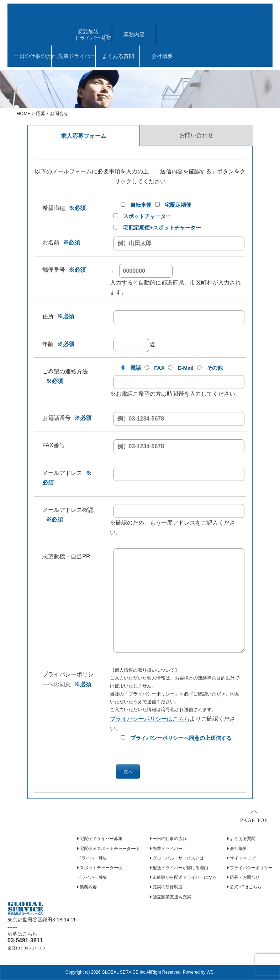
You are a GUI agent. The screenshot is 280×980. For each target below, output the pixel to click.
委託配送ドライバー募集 (93, 35)
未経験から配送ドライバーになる (185, 878)
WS (210, 973)
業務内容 (134, 34)
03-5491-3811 (25, 941)
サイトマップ (243, 859)
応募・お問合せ (245, 878)
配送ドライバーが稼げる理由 (180, 868)
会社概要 (162, 56)
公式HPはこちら (246, 888)
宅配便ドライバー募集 (101, 839)
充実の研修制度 (168, 888)
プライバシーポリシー (251, 868)
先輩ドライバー (77, 56)
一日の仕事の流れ (33, 56)
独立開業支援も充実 (172, 897)
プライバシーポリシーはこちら (150, 719)
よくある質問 (118, 56)
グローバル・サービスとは (178, 859)
